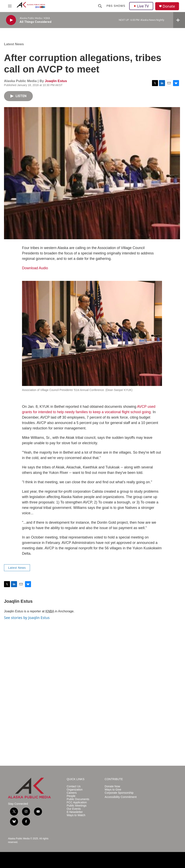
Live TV (141, 6)
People (71, 796)
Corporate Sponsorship (119, 793)
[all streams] (179, 20)
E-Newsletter (75, 812)
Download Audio (35, 268)
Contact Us (74, 786)
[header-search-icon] (100, 6)
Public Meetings (77, 806)
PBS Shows (116, 6)
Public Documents (78, 799)
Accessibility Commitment (120, 797)
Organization (75, 790)
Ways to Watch (76, 815)
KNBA (50, 611)
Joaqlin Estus (56, 81)
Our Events (74, 809)
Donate (169, 6)
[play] (11, 20)
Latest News (14, 44)
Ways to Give (113, 790)
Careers (72, 793)
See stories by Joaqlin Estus (27, 618)
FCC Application (77, 802)
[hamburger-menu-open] (10, 6)
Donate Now (112, 786)
